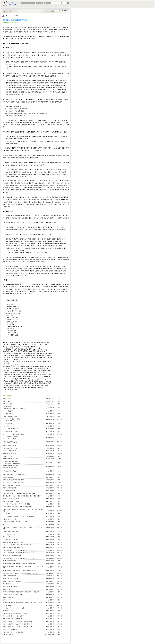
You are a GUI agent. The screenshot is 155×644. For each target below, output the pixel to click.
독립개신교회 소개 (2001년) (10, 445)
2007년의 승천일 (7, 514)
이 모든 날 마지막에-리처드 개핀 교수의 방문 (14, 608)
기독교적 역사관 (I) (8, 401)
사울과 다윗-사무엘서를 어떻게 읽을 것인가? (14, 632)
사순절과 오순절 (7, 537)
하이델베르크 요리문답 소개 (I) (10, 459)
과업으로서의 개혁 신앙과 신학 (11, 429)
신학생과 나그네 (7, 600)
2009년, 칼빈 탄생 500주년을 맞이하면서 (12, 555)
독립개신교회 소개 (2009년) (10, 576)
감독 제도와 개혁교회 (8, 635)
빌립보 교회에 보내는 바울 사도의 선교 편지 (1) (14, 542)
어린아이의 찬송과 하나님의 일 (11, 531)
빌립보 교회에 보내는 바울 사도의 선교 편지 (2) (14, 547)
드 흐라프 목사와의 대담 (9, 491)
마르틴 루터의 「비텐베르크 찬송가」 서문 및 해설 (15, 522)
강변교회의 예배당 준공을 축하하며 (12, 485)
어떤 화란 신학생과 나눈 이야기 (11, 431)
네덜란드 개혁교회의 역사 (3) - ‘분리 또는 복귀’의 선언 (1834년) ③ (18, 558)
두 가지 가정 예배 (7, 605)
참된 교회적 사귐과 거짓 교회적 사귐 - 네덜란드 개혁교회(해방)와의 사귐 (20, 573)
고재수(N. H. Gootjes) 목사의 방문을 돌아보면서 (14, 434)
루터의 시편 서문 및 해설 (9, 534)
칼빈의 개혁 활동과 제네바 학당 (11, 587)
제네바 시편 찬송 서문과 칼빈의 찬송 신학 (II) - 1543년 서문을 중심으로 (20, 571)
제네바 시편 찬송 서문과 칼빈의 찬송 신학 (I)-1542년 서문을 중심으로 (19, 563)
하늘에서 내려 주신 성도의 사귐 (11, 579)
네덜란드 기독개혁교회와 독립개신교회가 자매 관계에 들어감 (18, 545)
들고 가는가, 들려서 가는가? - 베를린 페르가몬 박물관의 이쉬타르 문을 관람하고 (22, 496)
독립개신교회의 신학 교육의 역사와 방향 (13, 581)
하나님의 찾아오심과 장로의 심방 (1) (12, 499)
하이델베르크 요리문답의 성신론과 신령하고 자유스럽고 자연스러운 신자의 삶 (22, 592)
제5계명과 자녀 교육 (8, 456)
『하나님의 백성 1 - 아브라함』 (10, 416)
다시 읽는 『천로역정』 (9, 414)
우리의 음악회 (7, 399)
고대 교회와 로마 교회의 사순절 (11, 539)
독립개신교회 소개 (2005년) (10, 488)
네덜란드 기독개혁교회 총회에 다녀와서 (13, 595)
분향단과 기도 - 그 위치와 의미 (10, 629)
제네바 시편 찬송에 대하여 (9, 561)
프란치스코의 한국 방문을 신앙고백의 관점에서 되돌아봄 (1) (17, 621)
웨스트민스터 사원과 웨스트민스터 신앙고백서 (14, 616)
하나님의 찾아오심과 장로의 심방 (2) (12, 501)
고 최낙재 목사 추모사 (8, 584)
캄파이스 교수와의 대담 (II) (9, 453)
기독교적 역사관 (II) (8, 404)
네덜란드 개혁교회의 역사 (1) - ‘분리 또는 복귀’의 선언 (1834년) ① (18, 550)
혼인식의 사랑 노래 (8, 524)
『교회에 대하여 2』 (8, 426)
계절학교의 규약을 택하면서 (10, 448)
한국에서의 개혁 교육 (8, 477)
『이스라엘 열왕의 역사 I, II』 (10, 411)
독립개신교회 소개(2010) (9, 597)
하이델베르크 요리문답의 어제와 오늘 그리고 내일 (15, 613)
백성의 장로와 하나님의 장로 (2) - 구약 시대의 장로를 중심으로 (18, 507)
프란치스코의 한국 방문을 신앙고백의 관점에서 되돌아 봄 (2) (17, 624)
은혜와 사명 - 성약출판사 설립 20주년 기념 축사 (14, 475)
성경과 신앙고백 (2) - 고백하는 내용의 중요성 (14, 483)
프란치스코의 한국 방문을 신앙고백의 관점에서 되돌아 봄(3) (17, 627)
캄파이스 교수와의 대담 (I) (9, 451)
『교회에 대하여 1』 (8, 423)
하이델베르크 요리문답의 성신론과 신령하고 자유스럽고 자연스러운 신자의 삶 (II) (22, 603)
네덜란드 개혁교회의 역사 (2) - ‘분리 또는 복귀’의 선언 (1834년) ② (18, 553)
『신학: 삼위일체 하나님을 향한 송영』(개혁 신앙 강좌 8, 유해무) (18, 516)
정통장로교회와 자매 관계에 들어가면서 (13, 619)
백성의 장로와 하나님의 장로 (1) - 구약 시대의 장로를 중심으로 (18, 504)
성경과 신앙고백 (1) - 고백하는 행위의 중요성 (14, 480)
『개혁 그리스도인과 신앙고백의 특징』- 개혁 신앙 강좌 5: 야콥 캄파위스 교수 (22, 493)
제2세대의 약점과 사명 (9, 611)
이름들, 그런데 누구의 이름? (10, 519)
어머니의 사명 (7, 589)
